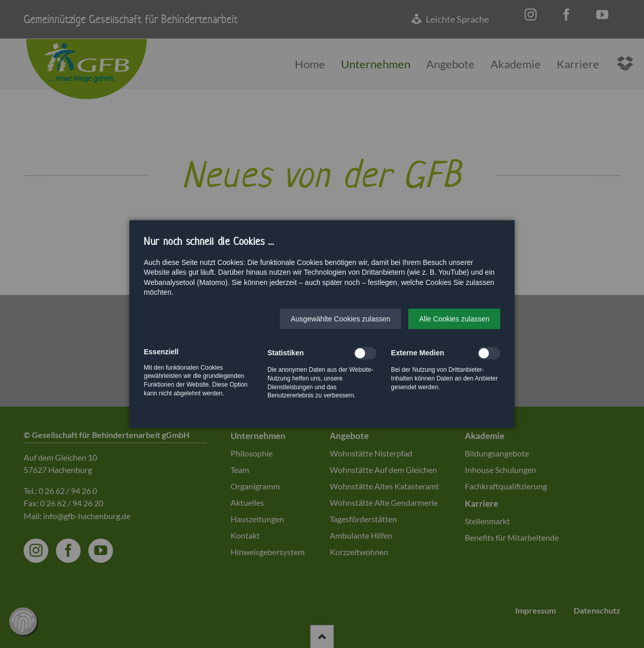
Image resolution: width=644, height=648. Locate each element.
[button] (340, 319)
